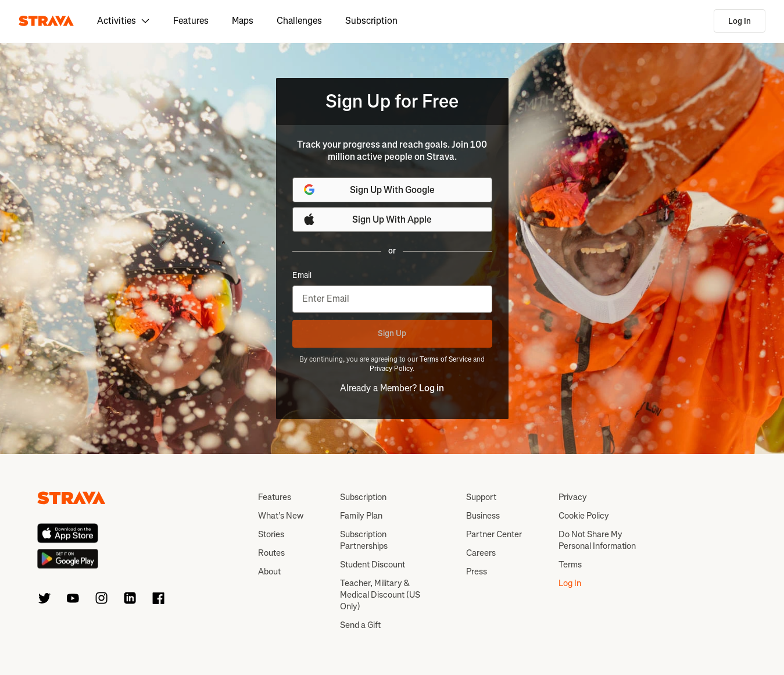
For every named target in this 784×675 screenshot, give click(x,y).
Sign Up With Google (368, 190)
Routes (271, 553)
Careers (481, 553)
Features (191, 21)
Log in (432, 388)
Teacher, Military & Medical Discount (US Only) (380, 595)
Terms (570, 565)
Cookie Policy (584, 516)
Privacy (573, 497)
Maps (243, 21)
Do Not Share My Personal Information (597, 540)
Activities (123, 21)
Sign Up (392, 333)
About (269, 572)
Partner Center (494, 534)
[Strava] (46, 21)
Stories (271, 534)
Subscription (371, 21)
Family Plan (361, 516)
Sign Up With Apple (367, 219)
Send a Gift (360, 625)
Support (481, 497)
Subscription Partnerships (364, 540)
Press (477, 572)
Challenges (299, 21)
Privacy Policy (391, 369)
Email (302, 276)
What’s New (281, 516)
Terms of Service (445, 359)
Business (483, 516)
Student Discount (373, 565)
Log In (740, 21)
